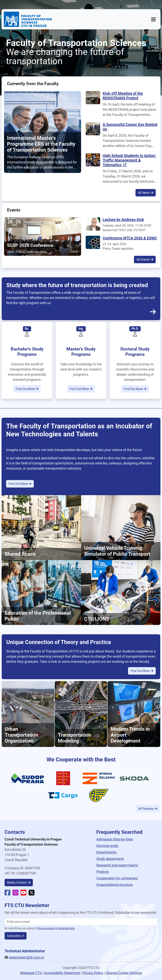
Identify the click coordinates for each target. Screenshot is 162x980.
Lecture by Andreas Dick (123, 220)
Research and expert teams (117, 865)
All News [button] (144, 193)
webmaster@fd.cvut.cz (26, 957)
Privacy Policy (93, 973)
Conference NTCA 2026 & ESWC (130, 238)
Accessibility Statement (62, 973)
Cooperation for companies (117, 878)
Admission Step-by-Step (115, 839)
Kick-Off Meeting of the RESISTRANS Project (123, 96)
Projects (103, 872)
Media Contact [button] (17, 883)
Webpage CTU (31, 973)
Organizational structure (115, 885)
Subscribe (14, 936)
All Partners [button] (146, 809)
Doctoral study (107, 846)
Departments (106, 852)
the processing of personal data (56, 928)
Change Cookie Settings (124, 973)
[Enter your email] (81, 922)
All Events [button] (143, 260)
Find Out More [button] (25, 389)
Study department (110, 859)
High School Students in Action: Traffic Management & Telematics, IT (129, 160)
